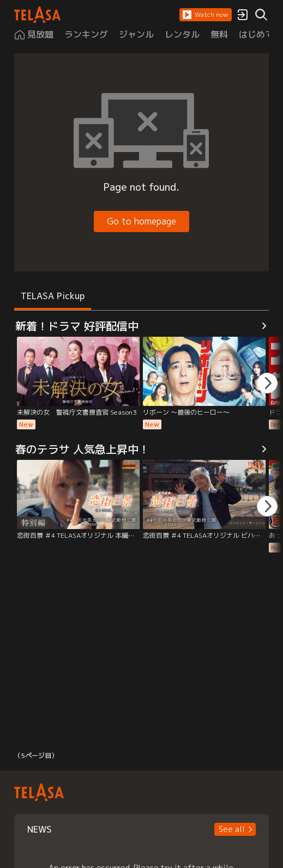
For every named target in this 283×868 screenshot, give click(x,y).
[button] (206, 15)
